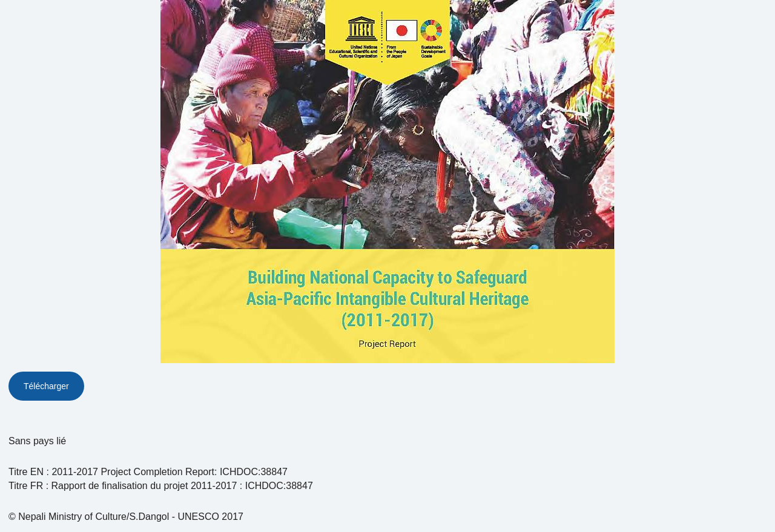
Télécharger (46, 386)
